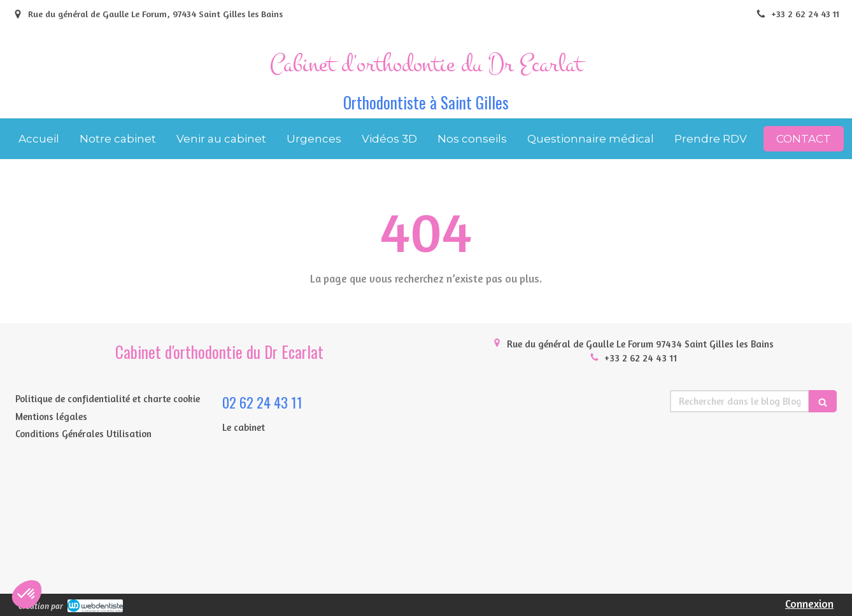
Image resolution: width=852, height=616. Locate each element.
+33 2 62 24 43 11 (641, 358)
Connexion (809, 604)
